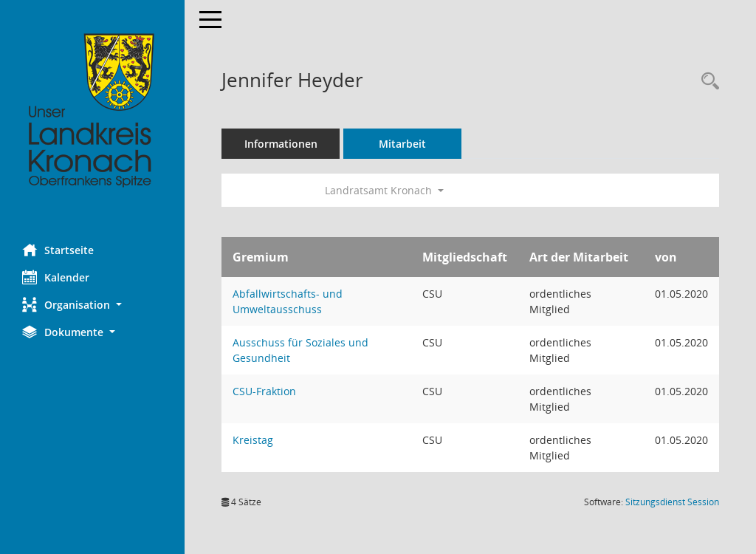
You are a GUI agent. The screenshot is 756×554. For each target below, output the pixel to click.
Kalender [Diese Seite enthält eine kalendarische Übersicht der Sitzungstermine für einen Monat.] (56, 277)
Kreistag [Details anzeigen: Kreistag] (253, 440)
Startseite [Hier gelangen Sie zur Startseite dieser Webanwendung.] (58, 250)
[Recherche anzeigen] (707, 82)
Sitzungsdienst (672, 502)
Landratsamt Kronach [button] (384, 190)
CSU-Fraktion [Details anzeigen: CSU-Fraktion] (264, 391)
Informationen (281, 144)
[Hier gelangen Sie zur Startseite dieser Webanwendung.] (92, 111)
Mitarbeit (402, 144)
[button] (92, 305)
